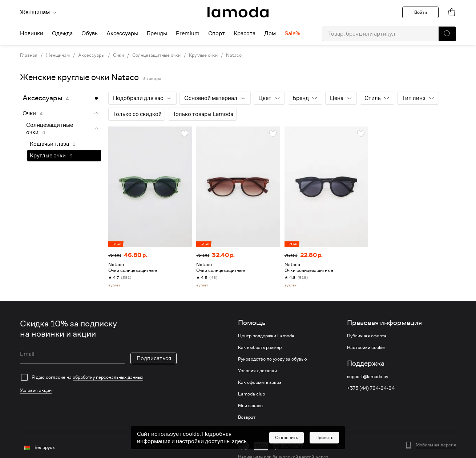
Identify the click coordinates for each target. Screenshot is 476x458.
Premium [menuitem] (188, 33)
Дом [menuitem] (270, 33)
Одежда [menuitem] (62, 33)
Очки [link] (118, 55)
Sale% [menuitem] (292, 33)
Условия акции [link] (36, 390)
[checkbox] (98, 377)
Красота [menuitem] (245, 33)
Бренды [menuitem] (157, 33)
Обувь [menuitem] (90, 33)
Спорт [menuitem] (217, 33)
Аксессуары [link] (91, 55)
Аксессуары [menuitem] (122, 33)
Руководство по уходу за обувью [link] (273, 359)
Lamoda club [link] (251, 394)
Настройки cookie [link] (366, 347)
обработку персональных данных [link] (108, 377)
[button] (447, 34)
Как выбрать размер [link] (260, 347)
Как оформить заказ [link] (260, 382)
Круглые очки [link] (203, 55)
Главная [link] (29, 55)
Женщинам (39, 12)
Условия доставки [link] (257, 371)
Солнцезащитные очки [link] (156, 55)
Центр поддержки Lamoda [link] (266, 336)
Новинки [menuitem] (32, 33)
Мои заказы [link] (251, 406)
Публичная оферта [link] (367, 336)
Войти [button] (421, 12)
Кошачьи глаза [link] (49, 144)
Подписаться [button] (154, 358)
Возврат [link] (247, 417)
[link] (238, 12)
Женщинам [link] (58, 55)
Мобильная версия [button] (436, 445)
